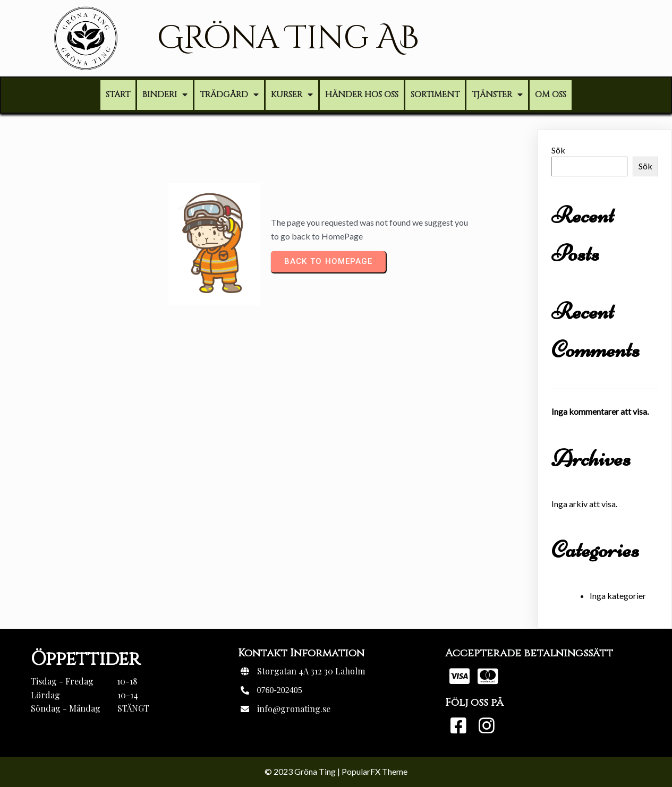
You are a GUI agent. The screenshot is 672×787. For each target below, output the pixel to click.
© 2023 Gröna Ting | (303, 771)
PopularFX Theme (375, 771)
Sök (558, 150)
